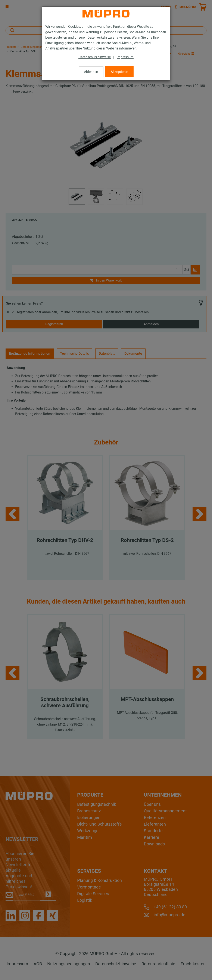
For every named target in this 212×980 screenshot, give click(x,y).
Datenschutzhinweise (95, 57)
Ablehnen (91, 72)
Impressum (125, 57)
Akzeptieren (119, 72)
